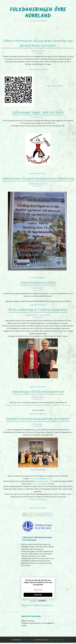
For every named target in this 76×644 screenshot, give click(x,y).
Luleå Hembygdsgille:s (39, 481)
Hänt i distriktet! (45, 313)
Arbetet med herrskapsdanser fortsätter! (38, 417)
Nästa (40, 514)
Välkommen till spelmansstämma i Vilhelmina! (38, 178)
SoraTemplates (28, 641)
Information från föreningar (38, 68)
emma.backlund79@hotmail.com (41, 476)
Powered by (38, 602)
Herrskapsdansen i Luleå (44, 478)
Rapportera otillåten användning (37, 607)
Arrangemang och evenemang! (38, 182)
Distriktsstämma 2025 (38, 281)
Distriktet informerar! (38, 50)
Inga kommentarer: (55, 85)
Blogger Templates (56, 641)
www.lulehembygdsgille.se (38, 496)
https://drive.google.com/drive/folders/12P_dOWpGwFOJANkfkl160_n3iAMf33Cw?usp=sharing (38, 403)
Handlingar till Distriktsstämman (38, 390)
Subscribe (38, 596)
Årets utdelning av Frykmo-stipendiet (38, 308)
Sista (49, 514)
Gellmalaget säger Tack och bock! (38, 112)
